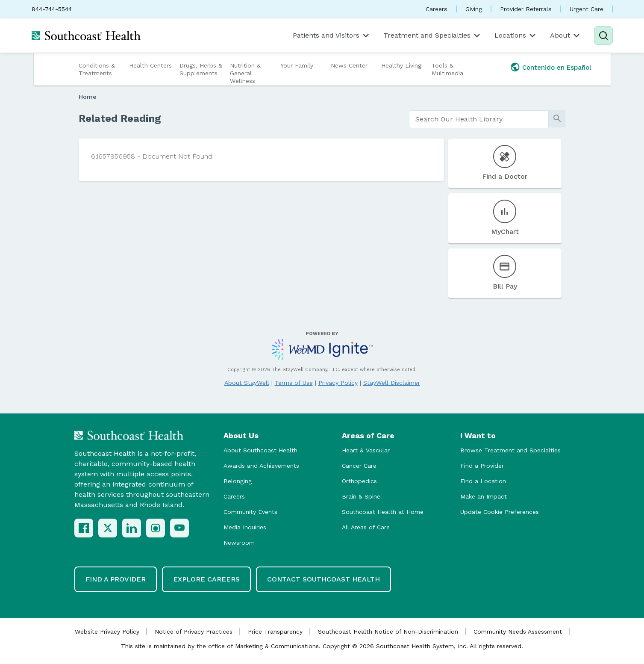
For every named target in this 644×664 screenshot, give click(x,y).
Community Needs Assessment (518, 632)
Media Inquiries (245, 527)
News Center (349, 65)
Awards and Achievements (261, 466)
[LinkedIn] (132, 528)
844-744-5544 (52, 9)
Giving (474, 9)
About (566, 35)
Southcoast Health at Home (383, 512)
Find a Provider (482, 466)
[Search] (603, 35)
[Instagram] (156, 528)
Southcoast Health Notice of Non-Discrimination (388, 632)
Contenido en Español (557, 68)
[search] (479, 119)
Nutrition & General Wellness (245, 73)
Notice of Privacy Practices (194, 632)
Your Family (297, 65)
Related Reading (120, 118)
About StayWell (247, 383)
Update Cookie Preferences (500, 512)
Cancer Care (359, 466)
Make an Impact (484, 496)
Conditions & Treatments (97, 69)
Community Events (250, 512)
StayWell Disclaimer (392, 383)
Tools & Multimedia (447, 69)
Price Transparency (275, 632)
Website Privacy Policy (107, 632)
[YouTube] (179, 528)
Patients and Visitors (332, 35)
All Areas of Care (366, 527)
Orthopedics (359, 481)
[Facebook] (84, 528)
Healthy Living (401, 65)
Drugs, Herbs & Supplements (201, 69)
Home (88, 97)
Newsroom (239, 543)
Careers (437, 9)
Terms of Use (294, 383)
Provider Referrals (526, 9)
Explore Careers (206, 579)
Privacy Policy (338, 383)
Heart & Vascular (366, 450)
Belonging (238, 481)
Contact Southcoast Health (323, 579)
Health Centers (150, 65)
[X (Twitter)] (108, 528)
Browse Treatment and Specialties (510, 450)
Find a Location (483, 481)
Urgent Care (587, 9)
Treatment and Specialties (432, 35)
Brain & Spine (361, 496)
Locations (516, 35)
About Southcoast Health (260, 450)
